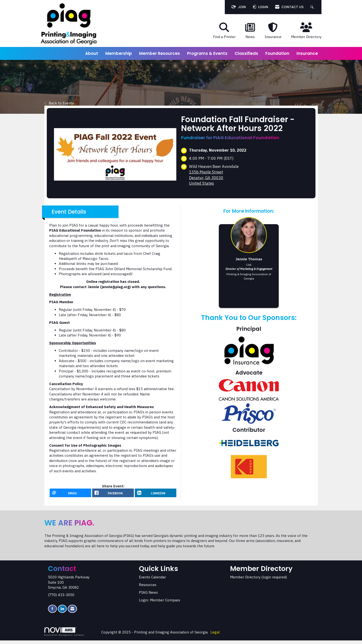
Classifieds (246, 53)
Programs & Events (207, 53)
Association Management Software (64, 635)
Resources (148, 588)
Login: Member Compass (160, 603)
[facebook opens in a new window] (113, 495)
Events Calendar (152, 580)
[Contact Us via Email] (72, 612)
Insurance (307, 53)
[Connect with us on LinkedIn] (62, 612)
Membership (119, 53)
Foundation (277, 53)
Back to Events (59, 103)
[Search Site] (313, 7)
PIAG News (148, 596)
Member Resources (160, 53)
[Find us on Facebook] (52, 612)
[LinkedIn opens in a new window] (156, 495)
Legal (215, 636)
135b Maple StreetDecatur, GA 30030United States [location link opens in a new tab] (206, 178)
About (92, 53)
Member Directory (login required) (258, 580)
